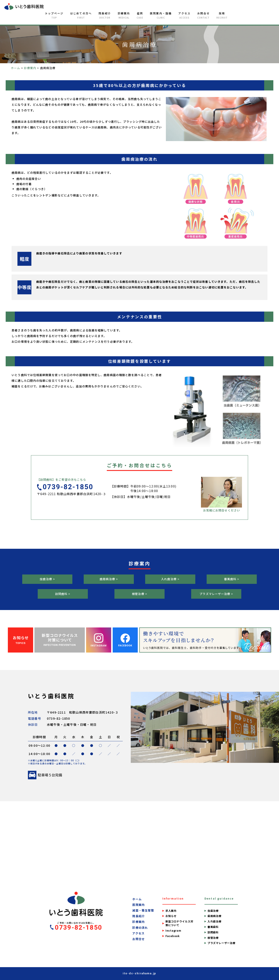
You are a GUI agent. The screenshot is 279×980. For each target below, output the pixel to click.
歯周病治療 (214, 916)
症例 (140, 15)
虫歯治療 (213, 911)
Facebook (173, 936)
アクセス (184, 15)
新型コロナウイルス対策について (179, 923)
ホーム (137, 899)
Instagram (173, 931)
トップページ (54, 15)
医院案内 (138, 905)
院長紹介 (105, 15)
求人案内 (171, 911)
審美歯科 (213, 927)
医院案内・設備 (161, 15)
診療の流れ (140, 928)
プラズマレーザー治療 (221, 943)
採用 (222, 15)
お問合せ (203, 15)
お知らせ (171, 916)
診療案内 (124, 15)
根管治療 (213, 938)
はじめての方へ (81, 15)
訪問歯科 (213, 932)
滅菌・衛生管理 (143, 910)
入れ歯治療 (214, 921)
